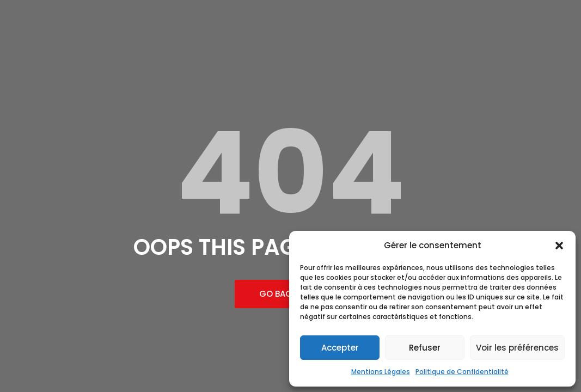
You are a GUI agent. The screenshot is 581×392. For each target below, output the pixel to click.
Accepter (340, 348)
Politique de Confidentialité (462, 372)
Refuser (425, 348)
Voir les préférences (517, 348)
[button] (559, 246)
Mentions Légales (381, 372)
